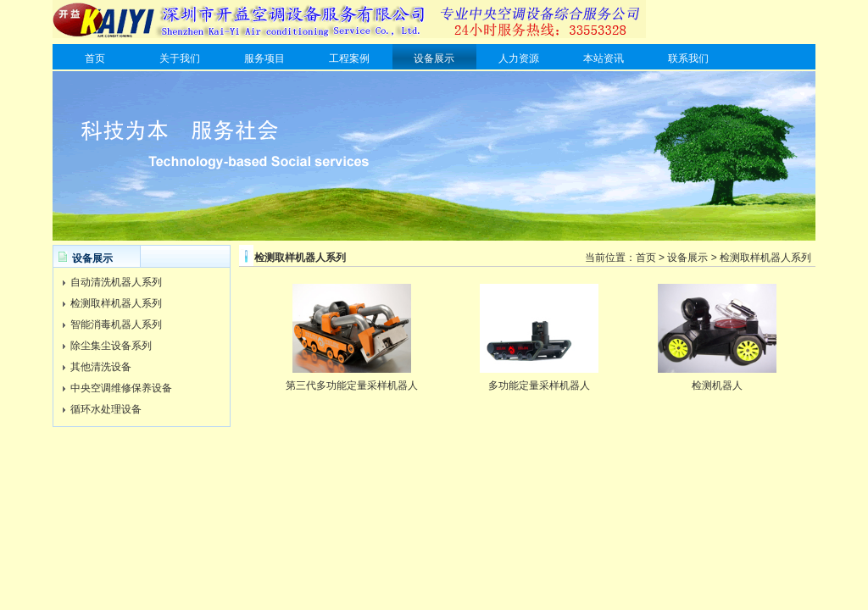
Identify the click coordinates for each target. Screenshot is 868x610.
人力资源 (519, 58)
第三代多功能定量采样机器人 (352, 385)
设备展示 (434, 58)
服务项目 (264, 58)
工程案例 (349, 58)
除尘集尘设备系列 (111, 346)
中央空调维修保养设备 (121, 388)
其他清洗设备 (101, 367)
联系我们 (688, 58)
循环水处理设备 (106, 409)
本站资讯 (604, 58)
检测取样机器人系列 (116, 303)
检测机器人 (717, 385)
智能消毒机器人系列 (116, 324)
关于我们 (180, 58)
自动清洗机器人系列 (116, 282)
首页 (95, 58)
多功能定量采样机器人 (539, 385)
